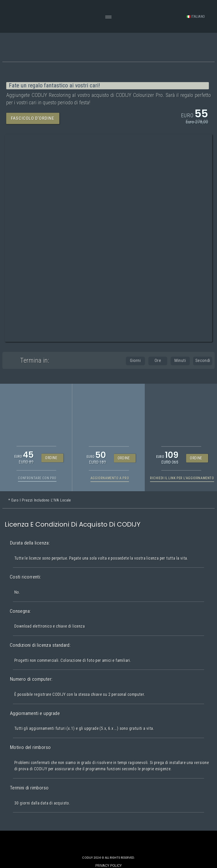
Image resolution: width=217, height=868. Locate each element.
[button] (33, 118)
